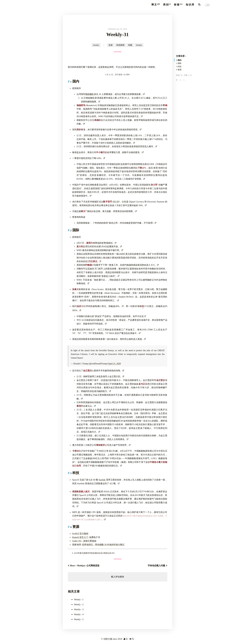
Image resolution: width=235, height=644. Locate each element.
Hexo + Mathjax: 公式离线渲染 (84, 566)
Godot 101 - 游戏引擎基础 (84, 541)
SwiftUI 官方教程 (80, 534)
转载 (130, 45)
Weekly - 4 (79, 614)
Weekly (96, 45)
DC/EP (116, 202)
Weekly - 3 (79, 609)
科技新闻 (120, 45)
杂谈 (111, 45)
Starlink (102, 480)
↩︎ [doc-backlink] (114, 553)
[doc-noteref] (86, 211)
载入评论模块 (118, 577)
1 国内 (179, 60)
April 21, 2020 (114, 364)
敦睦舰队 (90, 94)
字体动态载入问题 (157, 566)
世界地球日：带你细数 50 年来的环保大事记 (103, 545)
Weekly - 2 (79, 605)
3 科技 (179, 67)
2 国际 (179, 63)
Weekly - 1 (79, 600)
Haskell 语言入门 (80, 537)
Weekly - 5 (79, 619)
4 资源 (179, 70)
